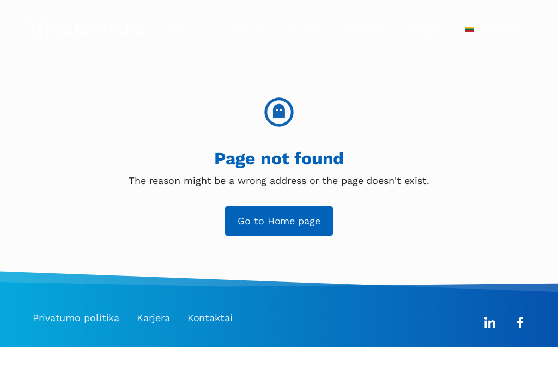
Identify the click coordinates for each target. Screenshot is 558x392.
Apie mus (188, 29)
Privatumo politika (76, 318)
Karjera (304, 29)
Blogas (425, 29)
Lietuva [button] (493, 29)
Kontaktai (365, 29)
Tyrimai (248, 29)
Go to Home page (279, 221)
